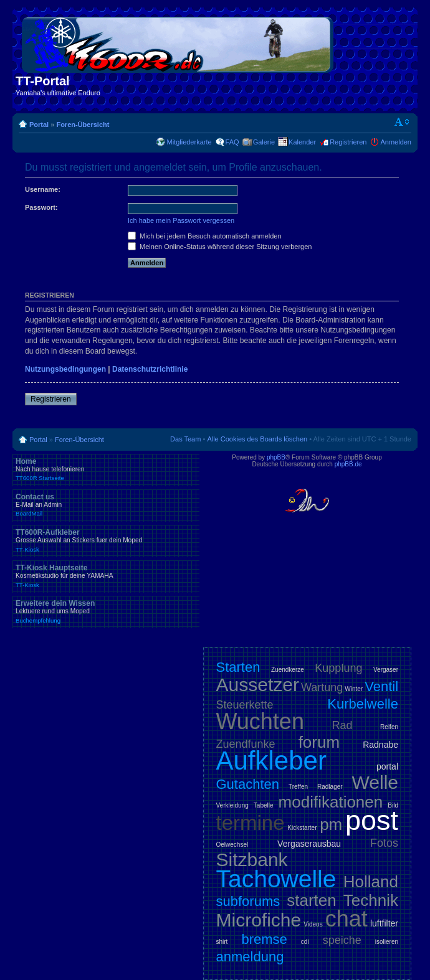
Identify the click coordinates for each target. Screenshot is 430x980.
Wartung (322, 687)
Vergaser (386, 670)
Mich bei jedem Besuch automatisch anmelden (205, 236)
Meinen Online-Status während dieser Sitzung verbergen (220, 247)
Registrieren (348, 142)
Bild (393, 805)
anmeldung (250, 957)
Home (106, 469)
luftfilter (384, 923)
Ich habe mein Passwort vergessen (181, 220)
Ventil (381, 686)
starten (312, 900)
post (372, 820)
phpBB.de (348, 464)
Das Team (185, 439)
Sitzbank (252, 860)
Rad (342, 725)
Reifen (389, 727)
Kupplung (338, 668)
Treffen (298, 787)
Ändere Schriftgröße (402, 122)
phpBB (276, 457)
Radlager (330, 787)
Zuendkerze (288, 670)
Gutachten (248, 784)
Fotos (384, 843)
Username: (43, 189)
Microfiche (259, 920)
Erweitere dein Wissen (106, 611)
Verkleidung (232, 805)
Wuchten (260, 721)
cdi (305, 942)
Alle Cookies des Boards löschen (257, 439)
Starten (238, 667)
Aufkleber (271, 761)
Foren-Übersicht (83, 125)
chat (346, 919)
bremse (264, 939)
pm (331, 824)
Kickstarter (302, 828)
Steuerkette (245, 705)
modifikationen (331, 802)
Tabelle (264, 805)
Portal (39, 125)
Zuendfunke (246, 744)
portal (387, 766)
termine (251, 823)
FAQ (232, 142)
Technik (371, 900)
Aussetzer (258, 685)
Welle (375, 782)
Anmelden (396, 142)
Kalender (302, 142)
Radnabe (380, 745)
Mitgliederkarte (189, 142)
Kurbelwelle (363, 704)
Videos (313, 924)
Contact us (106, 505)
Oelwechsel (232, 845)
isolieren (387, 942)
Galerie (264, 142)
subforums (248, 901)
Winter (354, 689)
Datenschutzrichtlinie (150, 369)
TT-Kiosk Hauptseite (106, 576)
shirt (222, 942)
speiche (342, 940)
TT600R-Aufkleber (106, 540)
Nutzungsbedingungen (65, 369)
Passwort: (41, 207)
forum (319, 742)
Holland (371, 882)
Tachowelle (276, 879)
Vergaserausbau (309, 844)
